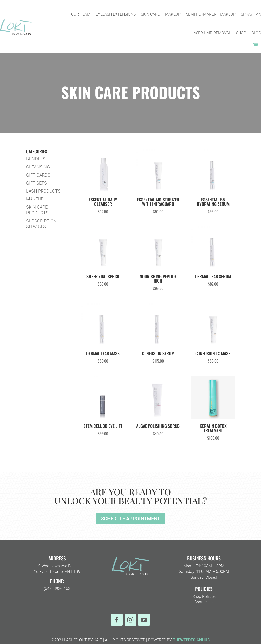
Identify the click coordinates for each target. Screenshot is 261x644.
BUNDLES (36, 159)
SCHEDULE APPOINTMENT (131, 519)
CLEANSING (38, 167)
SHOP (241, 33)
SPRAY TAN (251, 14)
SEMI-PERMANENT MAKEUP (211, 14)
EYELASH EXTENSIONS (116, 14)
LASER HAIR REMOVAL (211, 33)
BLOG (256, 33)
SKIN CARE (150, 14)
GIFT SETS (37, 183)
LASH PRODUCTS (43, 191)
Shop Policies (204, 596)
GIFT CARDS (38, 175)
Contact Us (204, 602)
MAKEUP (173, 14)
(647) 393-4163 (57, 589)
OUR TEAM (81, 14)
